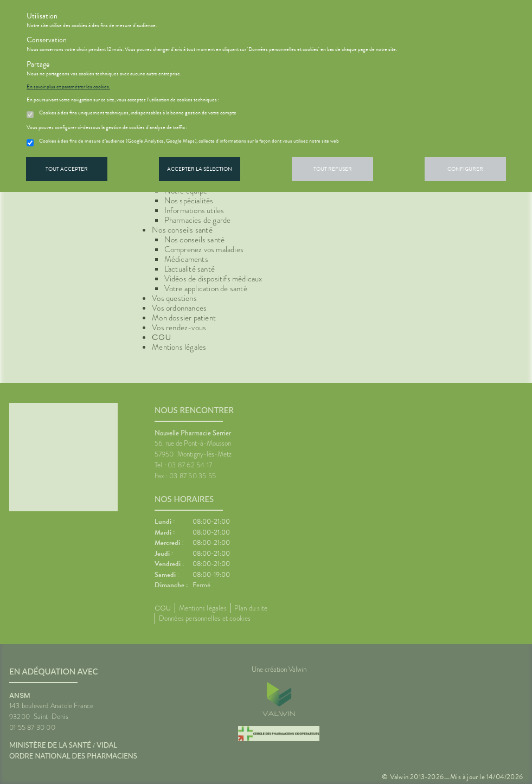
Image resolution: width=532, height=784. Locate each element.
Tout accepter (67, 169)
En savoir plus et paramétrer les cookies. (68, 87)
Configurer (465, 169)
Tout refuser (333, 169)
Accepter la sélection (200, 169)
